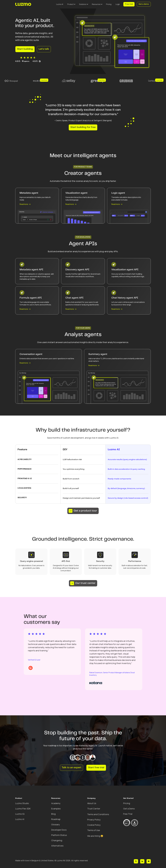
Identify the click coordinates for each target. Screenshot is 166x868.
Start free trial (96, 768)
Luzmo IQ (20, 814)
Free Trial (128, 814)
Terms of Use (94, 830)
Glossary (56, 824)
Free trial (129, 4)
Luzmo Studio (22, 803)
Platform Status (59, 835)
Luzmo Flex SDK (23, 809)
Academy (56, 803)
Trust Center (94, 809)
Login (118, 4)
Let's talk (44, 49)
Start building (25, 49)
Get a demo (144, 4)
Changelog (57, 840)
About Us (92, 803)
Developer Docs (59, 830)
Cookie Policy (94, 825)
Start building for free (83, 127)
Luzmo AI (60, 4)
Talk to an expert (72, 768)
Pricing (109, 4)
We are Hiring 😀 (95, 836)
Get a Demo (129, 809)
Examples (56, 809)
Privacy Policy (94, 820)
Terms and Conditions (98, 814)
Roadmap (56, 819)
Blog (53, 814)
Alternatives (57, 846)
